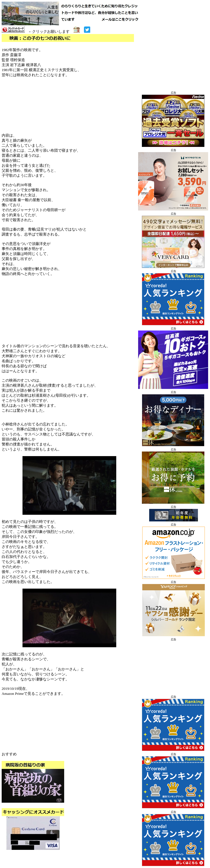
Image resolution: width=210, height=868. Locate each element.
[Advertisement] (69, 310)
